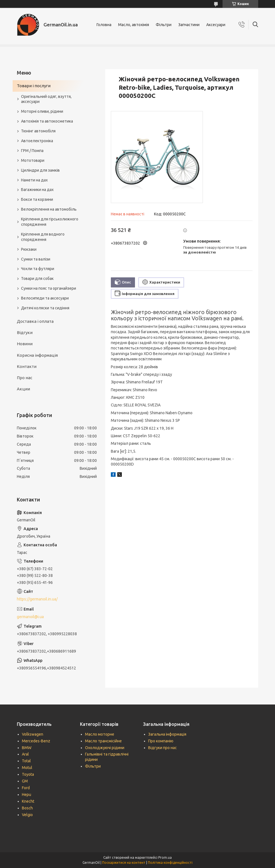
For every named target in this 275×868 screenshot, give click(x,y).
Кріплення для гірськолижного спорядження (50, 222)
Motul (27, 768)
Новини (25, 344)
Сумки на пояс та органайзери (49, 288)
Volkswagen (33, 734)
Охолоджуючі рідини (105, 748)
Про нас (25, 378)
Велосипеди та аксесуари (45, 298)
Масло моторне (100, 734)
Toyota (28, 774)
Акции (23, 389)
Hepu (27, 795)
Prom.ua (165, 857)
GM (25, 781)
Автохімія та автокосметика (47, 121)
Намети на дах (34, 180)
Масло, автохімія (134, 25)
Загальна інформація (167, 734)
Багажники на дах (37, 190)
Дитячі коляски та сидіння (45, 308)
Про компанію (161, 741)
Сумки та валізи (36, 259)
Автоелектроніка (37, 141)
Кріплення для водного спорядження (43, 237)
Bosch (27, 808)
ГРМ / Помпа (32, 151)
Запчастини (189, 25)
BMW (27, 748)
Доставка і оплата (35, 321)
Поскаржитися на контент (124, 863)
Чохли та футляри (38, 269)
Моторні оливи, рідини (42, 111)
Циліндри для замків (40, 170)
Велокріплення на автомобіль (49, 209)
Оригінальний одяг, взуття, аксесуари (46, 99)
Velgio (27, 815)
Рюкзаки (29, 249)
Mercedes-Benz (36, 741)
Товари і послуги (34, 86)
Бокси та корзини (37, 199)
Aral (25, 754)
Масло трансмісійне (103, 741)
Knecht (28, 801)
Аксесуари (216, 25)
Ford (26, 788)
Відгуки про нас (162, 748)
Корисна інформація (37, 355)
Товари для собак (37, 278)
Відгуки (25, 332)
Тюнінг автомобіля (38, 131)
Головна (104, 25)
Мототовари (33, 160)
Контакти (27, 366)
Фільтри (164, 25)
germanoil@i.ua (30, 617)
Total (26, 761)
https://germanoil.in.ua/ (37, 599)
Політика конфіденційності (170, 863)
